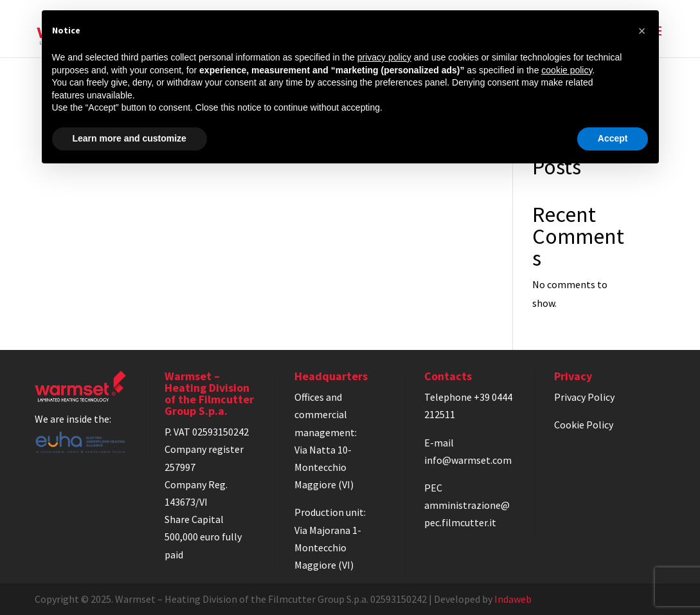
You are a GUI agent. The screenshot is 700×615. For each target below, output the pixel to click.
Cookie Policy (584, 425)
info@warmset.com (468, 460)
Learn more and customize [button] (130, 138)
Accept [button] (613, 138)
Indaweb (513, 599)
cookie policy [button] (567, 70)
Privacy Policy (584, 397)
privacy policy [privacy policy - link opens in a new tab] (384, 57)
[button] (642, 31)
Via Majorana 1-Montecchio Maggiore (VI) (328, 547)
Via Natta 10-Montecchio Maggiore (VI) (324, 467)
